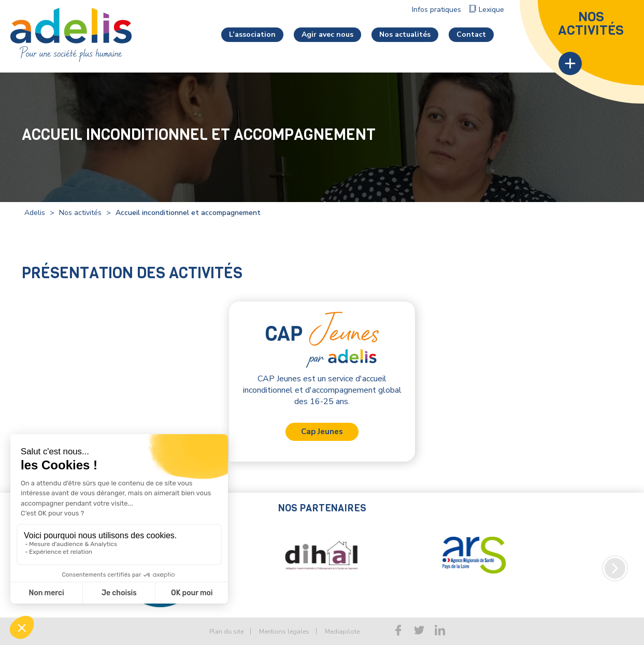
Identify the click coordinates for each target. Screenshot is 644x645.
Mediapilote (342, 632)
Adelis (35, 213)
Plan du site (226, 632)
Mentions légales (284, 632)
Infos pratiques (437, 10)
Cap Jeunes (322, 432)
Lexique (491, 10)
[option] (283, 568)
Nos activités (80, 213)
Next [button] (615, 568)
